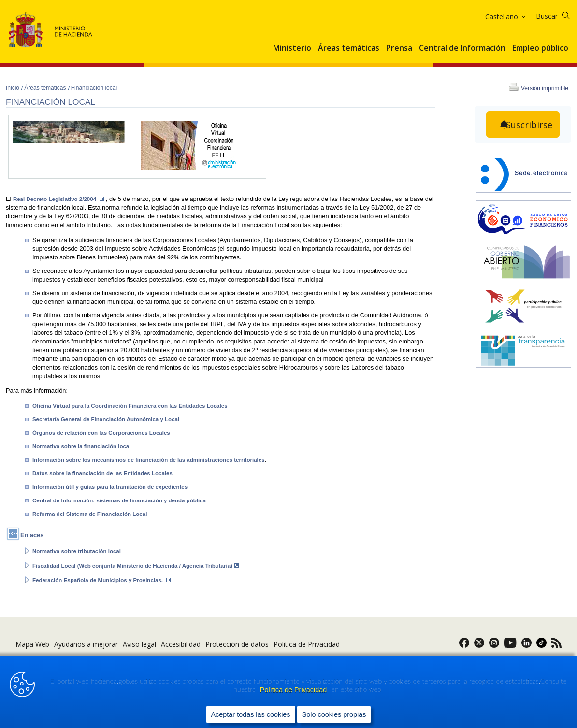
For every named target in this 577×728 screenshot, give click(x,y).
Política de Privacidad (294, 690)
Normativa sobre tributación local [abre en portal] (77, 551)
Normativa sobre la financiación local (82, 446)
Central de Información (462, 48)
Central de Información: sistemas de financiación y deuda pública (119, 500)
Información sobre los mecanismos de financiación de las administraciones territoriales (149, 460)
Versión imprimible (545, 88)
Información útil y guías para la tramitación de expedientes (110, 487)
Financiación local (94, 88)
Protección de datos (237, 644)
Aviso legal (139, 644)
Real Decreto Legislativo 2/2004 (58, 199)
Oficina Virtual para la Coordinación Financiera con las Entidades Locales (130, 406)
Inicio (13, 88)
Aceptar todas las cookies (251, 714)
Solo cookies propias (334, 714)
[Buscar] (559, 15)
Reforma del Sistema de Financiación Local (90, 514)
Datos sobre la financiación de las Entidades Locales (102, 473)
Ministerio (292, 48)
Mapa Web (32, 644)
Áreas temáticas (349, 48)
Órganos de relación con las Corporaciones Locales (101, 433)
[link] (464, 646)
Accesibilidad (181, 644)
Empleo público (540, 48)
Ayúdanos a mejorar (86, 644)
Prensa (399, 48)
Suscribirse (529, 125)
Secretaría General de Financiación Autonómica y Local (106, 419)
